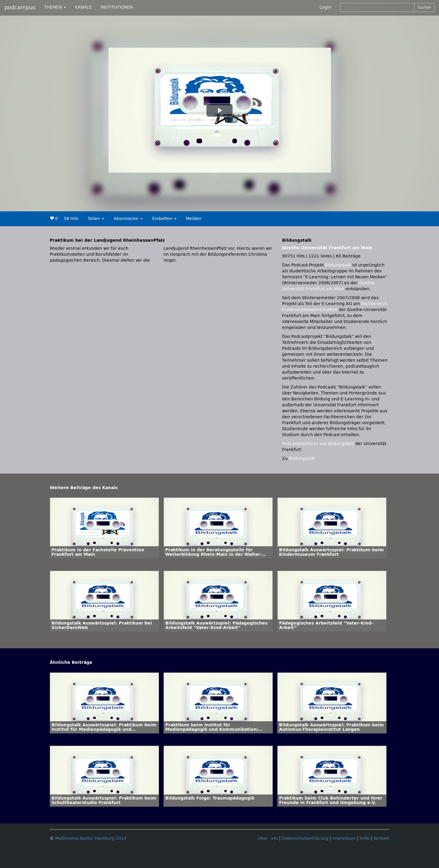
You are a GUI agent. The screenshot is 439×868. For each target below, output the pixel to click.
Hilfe (365, 838)
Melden (194, 219)
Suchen (424, 7)
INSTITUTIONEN (117, 7)
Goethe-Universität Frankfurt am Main (327, 248)
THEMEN (55, 7)
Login (325, 7)
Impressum (344, 838)
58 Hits (71, 219)
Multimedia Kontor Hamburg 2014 (91, 838)
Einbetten (164, 219)
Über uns (268, 838)
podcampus (20, 7)
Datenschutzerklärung (305, 838)
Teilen (96, 219)
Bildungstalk (338, 265)
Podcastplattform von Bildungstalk (319, 444)
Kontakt (381, 838)
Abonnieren (128, 219)
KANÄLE (83, 7)
